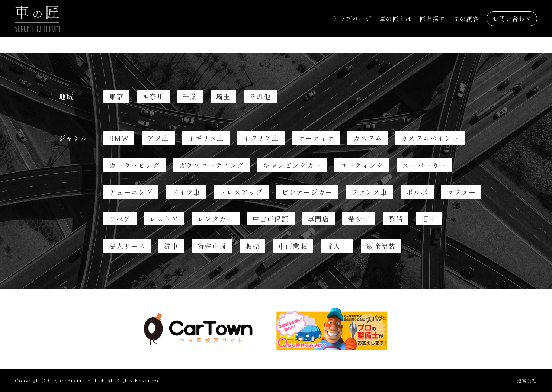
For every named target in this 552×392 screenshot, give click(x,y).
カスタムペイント (430, 138)
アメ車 (158, 138)
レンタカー (216, 219)
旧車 (429, 219)
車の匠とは (396, 19)
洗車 (171, 246)
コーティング (362, 165)
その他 (260, 96)
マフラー (461, 192)
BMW (119, 138)
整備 (396, 219)
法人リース (127, 246)
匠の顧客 (466, 19)
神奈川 (153, 96)
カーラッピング (134, 165)
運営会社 (527, 380)
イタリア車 (261, 138)
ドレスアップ (241, 192)
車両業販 (293, 246)
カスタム (368, 138)
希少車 (359, 219)
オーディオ (316, 138)
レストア (164, 219)
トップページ (352, 19)
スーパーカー (424, 165)
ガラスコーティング (212, 165)
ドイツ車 (186, 192)
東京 (116, 96)
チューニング (131, 192)
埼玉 (223, 96)
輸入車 (337, 246)
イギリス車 (206, 138)
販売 (252, 246)
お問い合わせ (512, 19)
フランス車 (369, 192)
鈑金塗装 (381, 246)
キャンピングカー (292, 165)
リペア (120, 219)
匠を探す (433, 19)
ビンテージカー (307, 192)
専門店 (319, 219)
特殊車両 (212, 246)
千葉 (190, 96)
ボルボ (417, 192)
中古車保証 (271, 219)
